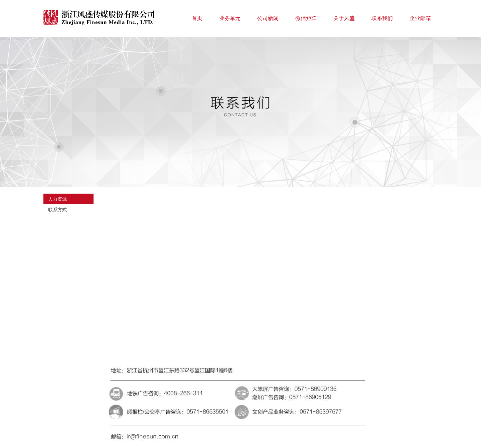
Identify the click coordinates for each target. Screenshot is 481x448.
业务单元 (230, 18)
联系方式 (57, 210)
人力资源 (57, 199)
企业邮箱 (420, 18)
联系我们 (382, 18)
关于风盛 (344, 18)
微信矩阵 (306, 18)
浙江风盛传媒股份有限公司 (100, 17)
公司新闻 (268, 18)
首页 (197, 18)
